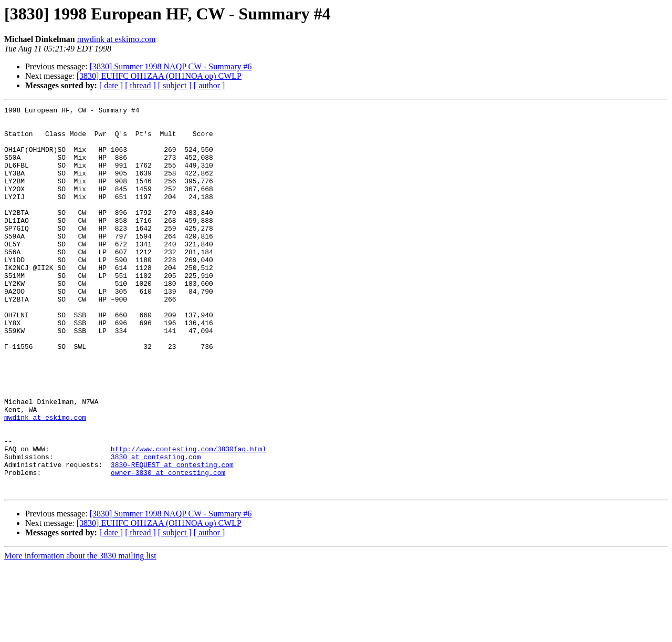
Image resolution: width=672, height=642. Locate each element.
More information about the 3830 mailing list (80, 633)
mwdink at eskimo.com (117, 39)
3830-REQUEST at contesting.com (172, 537)
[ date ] (111, 85)
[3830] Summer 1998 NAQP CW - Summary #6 (171, 66)
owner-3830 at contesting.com (168, 546)
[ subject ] (175, 85)
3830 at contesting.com (156, 527)
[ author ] (209, 85)
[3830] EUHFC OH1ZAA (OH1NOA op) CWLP (159, 76)
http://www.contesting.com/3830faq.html (188, 518)
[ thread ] (140, 85)
